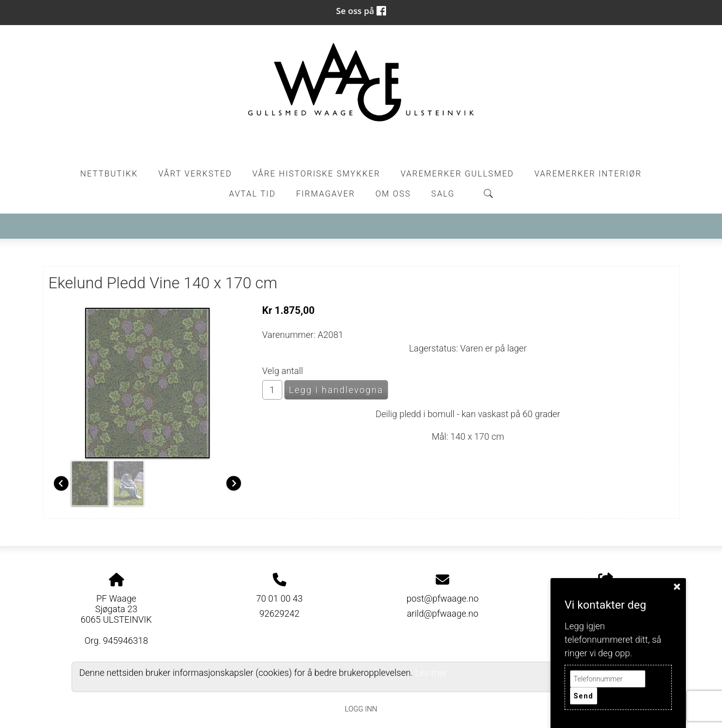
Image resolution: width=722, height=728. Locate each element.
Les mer (431, 673)
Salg (443, 194)
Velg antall (283, 371)
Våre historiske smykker (316, 174)
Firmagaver (325, 194)
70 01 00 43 (280, 598)
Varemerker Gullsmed (457, 174)
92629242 (279, 613)
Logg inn (361, 709)
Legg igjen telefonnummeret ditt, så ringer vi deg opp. (613, 640)
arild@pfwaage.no (442, 613)
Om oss (393, 194)
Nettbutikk (109, 174)
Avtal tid (252, 194)
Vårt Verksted (195, 174)
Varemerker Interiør (588, 174)
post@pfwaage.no (443, 598)
